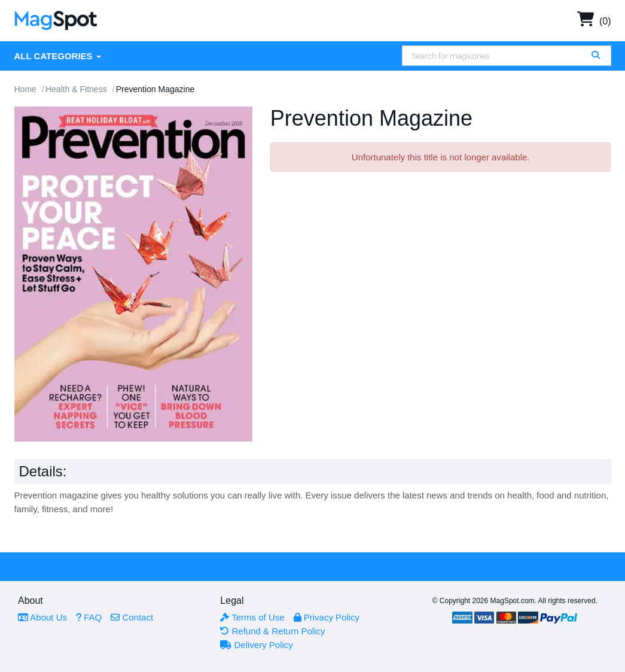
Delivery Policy (257, 645)
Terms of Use (252, 617)
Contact (132, 617)
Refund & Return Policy (272, 631)
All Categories (58, 56)
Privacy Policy (327, 617)
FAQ (89, 617)
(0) (594, 21)
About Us (42, 617)
